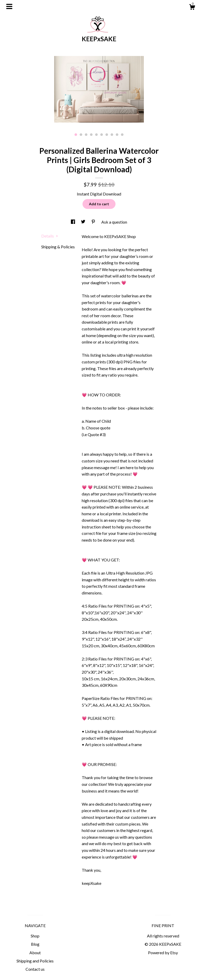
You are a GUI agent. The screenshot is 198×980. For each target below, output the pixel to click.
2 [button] (81, 135)
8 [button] (112, 135)
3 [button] (86, 135)
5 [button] (96, 135)
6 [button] (102, 135)
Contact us (35, 969)
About (35, 953)
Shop (35, 936)
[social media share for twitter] (84, 222)
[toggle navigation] (9, 6)
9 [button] (117, 135)
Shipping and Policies (35, 961)
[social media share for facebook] (73, 222)
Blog (35, 944)
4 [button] (91, 135)
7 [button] (107, 135)
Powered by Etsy (163, 953)
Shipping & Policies (58, 247)
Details (50, 236)
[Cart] (192, 8)
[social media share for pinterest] (94, 222)
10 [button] (122, 135)
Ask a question (114, 222)
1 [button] (76, 135)
